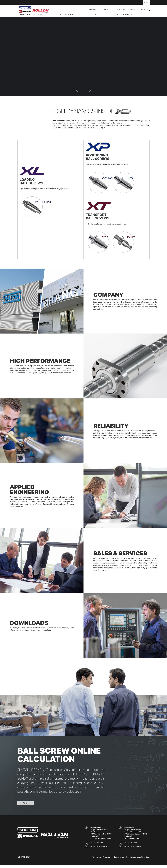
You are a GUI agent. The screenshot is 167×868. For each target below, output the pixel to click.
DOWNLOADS (105, 10)
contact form (46, 633)
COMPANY (93, 10)
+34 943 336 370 (131, 846)
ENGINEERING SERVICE (123, 15)
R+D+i (93, 15)
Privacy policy (107, 860)
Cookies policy (119, 860)
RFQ (146, 2)
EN (142, 10)
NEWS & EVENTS (120, 10)
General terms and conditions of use (138, 860)
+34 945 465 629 (97, 846)
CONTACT (134, 10)
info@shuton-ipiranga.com (99, 849)
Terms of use (97, 860)
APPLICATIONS (66, 15)
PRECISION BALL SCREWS (30, 15)
